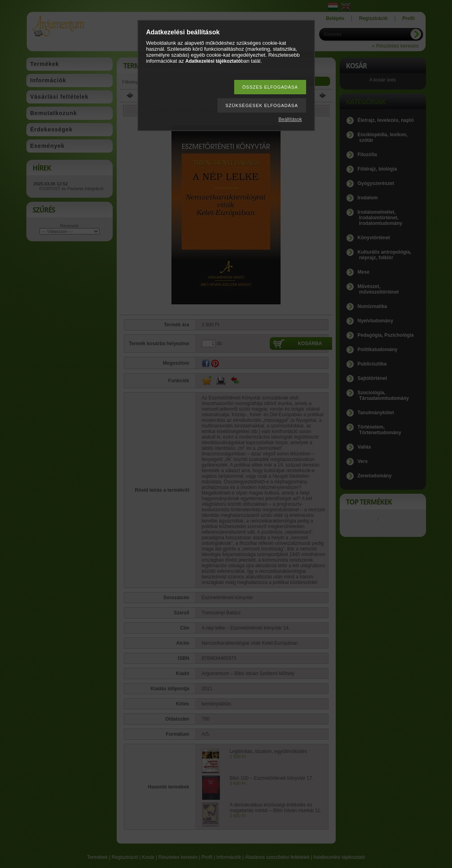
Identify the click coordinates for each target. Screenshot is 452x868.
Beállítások (290, 119)
